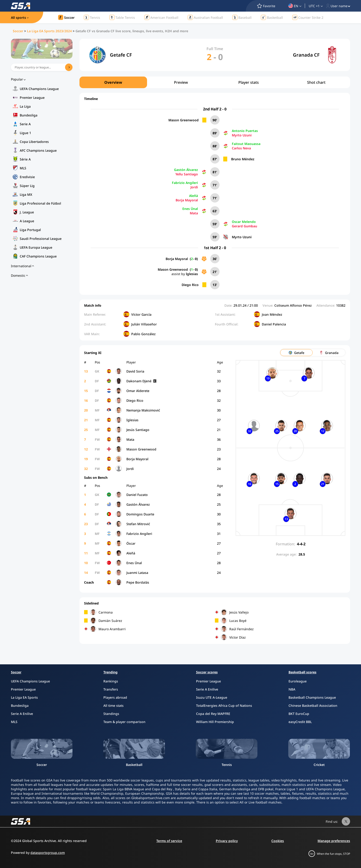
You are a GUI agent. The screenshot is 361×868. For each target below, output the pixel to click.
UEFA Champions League (39, 89)
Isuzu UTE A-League (212, 697)
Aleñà (194, 196)
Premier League (32, 98)
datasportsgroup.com (48, 853)
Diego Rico (190, 285)
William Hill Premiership (215, 722)
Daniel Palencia (274, 324)
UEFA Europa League (36, 247)
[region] (215, 82)
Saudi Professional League (41, 239)
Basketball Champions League (312, 697)
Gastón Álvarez (186, 170)
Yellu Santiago (187, 174)
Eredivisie (27, 177)
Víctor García (141, 314)
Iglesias (192, 274)
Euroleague (298, 681)
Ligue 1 (25, 133)
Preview (181, 82)
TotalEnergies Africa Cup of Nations (224, 706)
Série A (25, 159)
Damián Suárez (110, 621)
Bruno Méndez (243, 159)
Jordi (194, 187)
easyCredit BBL (300, 722)
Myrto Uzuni (242, 135)
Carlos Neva (241, 148)
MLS (23, 168)
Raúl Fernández (241, 629)
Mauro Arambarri (112, 629)
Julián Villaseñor (144, 324)
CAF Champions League (38, 256)
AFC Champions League (38, 150)
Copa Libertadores (34, 142)
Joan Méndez (272, 314)
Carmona (106, 612)
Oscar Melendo (244, 222)
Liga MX (26, 194)
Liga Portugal (30, 230)
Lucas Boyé (238, 621)
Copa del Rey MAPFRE (213, 714)
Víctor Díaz (238, 637)
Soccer (18, 31)
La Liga (25, 106)
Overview (113, 82)
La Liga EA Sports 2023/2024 (49, 31)
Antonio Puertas (245, 131)
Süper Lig (27, 186)
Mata (194, 213)
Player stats (249, 82)
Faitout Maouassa (246, 144)
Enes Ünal (190, 209)
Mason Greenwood (184, 120)
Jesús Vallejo (239, 612)
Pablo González (143, 334)
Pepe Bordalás (138, 582)
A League (27, 221)
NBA (292, 689)
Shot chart (316, 82)
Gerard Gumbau (244, 226)
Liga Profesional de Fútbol (40, 203)
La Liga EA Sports (24, 697)
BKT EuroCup (299, 714)
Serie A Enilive (22, 714)
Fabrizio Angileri (185, 183)
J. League (27, 212)
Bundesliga (29, 115)
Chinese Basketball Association (313, 706)
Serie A (25, 124)
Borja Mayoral (187, 200)
